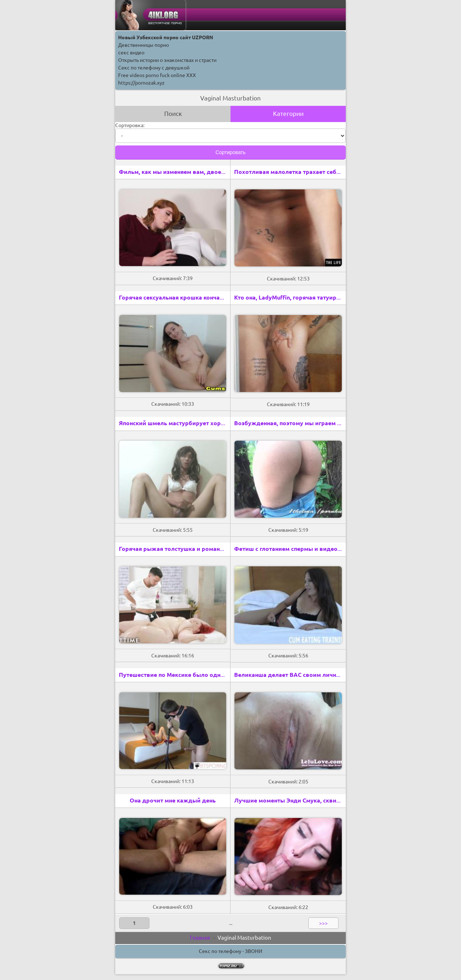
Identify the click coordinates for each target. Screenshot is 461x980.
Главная (200, 938)
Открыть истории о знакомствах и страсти (167, 60)
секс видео (131, 53)
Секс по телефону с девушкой (154, 68)
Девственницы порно (144, 45)
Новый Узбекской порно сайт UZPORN (166, 37)
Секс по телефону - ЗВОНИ (230, 951)
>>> (323, 923)
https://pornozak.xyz (141, 83)
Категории (288, 114)
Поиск (173, 114)
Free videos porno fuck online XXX (157, 75)
